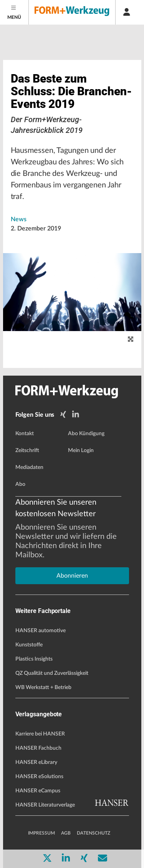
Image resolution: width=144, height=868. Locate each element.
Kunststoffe (29, 645)
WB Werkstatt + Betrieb (43, 687)
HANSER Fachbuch (38, 748)
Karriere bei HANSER (40, 734)
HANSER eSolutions (39, 777)
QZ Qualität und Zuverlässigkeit (52, 673)
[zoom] (131, 340)
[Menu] (14, 12)
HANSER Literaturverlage (45, 805)
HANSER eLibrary (36, 762)
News (19, 219)
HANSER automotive (41, 631)
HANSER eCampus (38, 791)
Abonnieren (72, 576)
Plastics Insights (34, 659)
